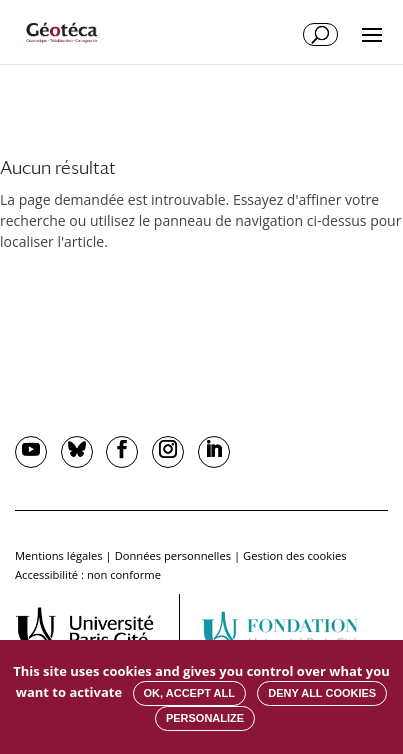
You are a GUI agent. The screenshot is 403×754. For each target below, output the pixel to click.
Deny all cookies (322, 693)
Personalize (205, 718)
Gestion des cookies (295, 555)
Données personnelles (173, 555)
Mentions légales (59, 555)
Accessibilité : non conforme (88, 574)
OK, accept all (189, 693)
